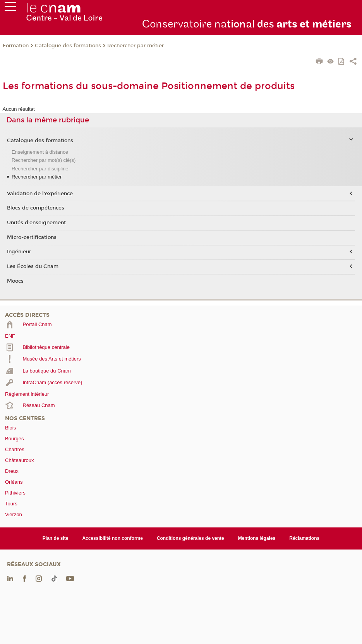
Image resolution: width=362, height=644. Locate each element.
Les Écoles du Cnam (33, 266)
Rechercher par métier (136, 46)
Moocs (15, 281)
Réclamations (304, 538)
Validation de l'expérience (40, 194)
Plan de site (56, 538)
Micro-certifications (32, 237)
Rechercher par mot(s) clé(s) (44, 160)
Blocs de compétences (36, 208)
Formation (16, 46)
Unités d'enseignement (36, 223)
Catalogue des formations (68, 46)
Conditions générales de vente (190, 538)
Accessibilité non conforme (112, 538)
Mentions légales (257, 538)
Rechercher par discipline (40, 169)
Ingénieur (19, 252)
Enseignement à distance (40, 152)
